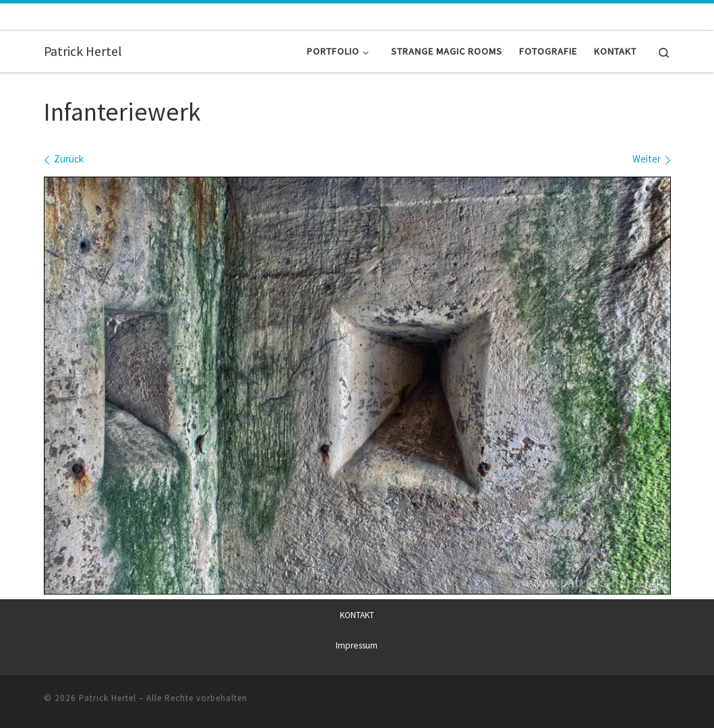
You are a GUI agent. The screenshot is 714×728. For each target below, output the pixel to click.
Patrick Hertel (108, 698)
